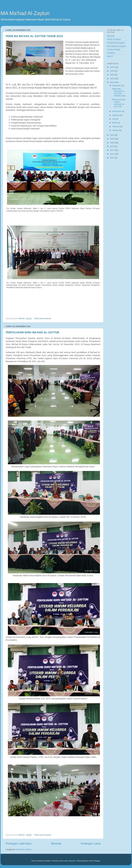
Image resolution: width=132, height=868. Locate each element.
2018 (112, 146)
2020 (112, 139)
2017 (112, 150)
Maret (115, 123)
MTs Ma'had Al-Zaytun (117, 46)
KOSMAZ (111, 53)
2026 (112, 67)
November (117, 111)
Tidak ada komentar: (43, 318)
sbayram (72, 861)
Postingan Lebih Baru (19, 844)
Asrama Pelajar (114, 49)
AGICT (110, 56)
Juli (114, 119)
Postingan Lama (91, 844)
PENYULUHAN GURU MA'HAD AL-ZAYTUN (32, 332)
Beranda (56, 844)
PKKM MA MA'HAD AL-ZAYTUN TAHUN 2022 (34, 36)
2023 (112, 79)
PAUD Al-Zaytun (114, 39)
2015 (112, 158)
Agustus (116, 115)
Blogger (97, 861)
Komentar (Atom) (24, 849)
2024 (112, 75)
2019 (112, 143)
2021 (112, 135)
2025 (112, 71)
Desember (117, 86)
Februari (116, 127)
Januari (116, 130)
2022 (112, 82)
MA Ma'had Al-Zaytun (25, 13)
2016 (112, 154)
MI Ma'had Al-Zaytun (116, 43)
